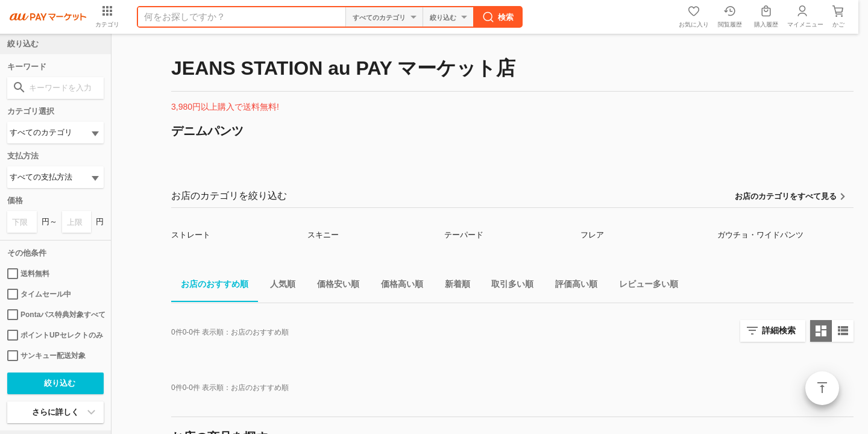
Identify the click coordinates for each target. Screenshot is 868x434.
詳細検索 (779, 330)
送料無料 (28, 274)
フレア (592, 235)
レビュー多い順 (644, 286)
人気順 (278, 286)
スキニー (323, 235)
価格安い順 (333, 286)
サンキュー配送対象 (46, 356)
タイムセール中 (39, 294)
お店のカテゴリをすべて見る (786, 196)
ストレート (191, 235)
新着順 (453, 286)
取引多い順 (508, 286)
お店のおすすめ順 (210, 286)
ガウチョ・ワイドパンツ (760, 235)
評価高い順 (571, 286)
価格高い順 (397, 286)
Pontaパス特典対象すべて (55, 315)
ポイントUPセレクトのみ (55, 335)
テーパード (464, 235)
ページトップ (822, 388)
